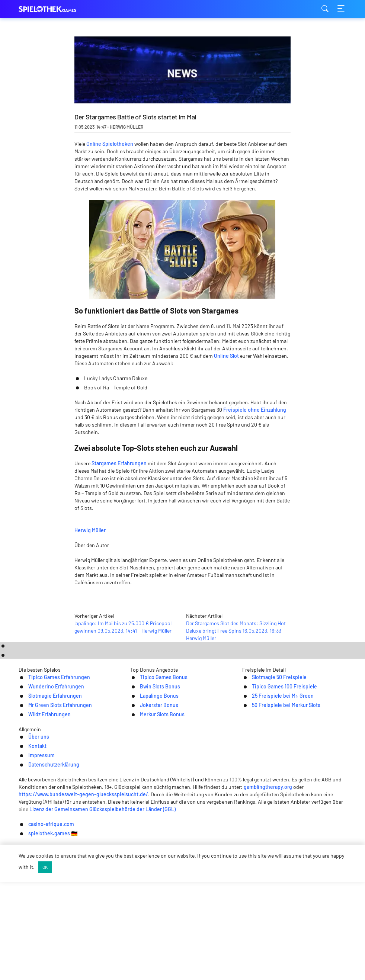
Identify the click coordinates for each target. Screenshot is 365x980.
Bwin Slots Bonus (148, 812)
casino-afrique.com (149, 969)
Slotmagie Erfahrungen (34, 821)
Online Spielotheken (110, 144)
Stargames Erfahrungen (119, 463)
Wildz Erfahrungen (28, 841)
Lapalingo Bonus (147, 821)
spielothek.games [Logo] (56, 9)
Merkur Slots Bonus (151, 841)
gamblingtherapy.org (235, 917)
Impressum (181, 879)
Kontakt (145, 879)
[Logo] (182, 894)
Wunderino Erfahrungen (36, 812)
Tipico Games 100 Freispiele (283, 812)
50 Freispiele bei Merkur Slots (286, 831)
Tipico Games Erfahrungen (39, 802)
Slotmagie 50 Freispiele (278, 802)
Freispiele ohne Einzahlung (255, 410)
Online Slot (226, 356)
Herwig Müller (140, 529)
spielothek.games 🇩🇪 (214, 969)
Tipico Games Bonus (152, 802)
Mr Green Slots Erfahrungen (40, 831)
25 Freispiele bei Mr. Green (281, 821)
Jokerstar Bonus (147, 831)
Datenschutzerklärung (236, 879)
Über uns (111, 879)
